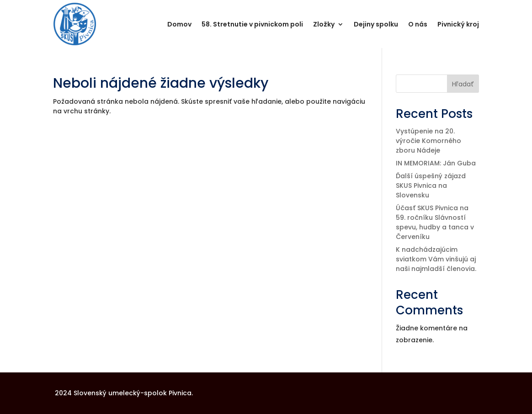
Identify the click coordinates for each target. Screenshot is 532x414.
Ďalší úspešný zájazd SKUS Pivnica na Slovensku (431, 186)
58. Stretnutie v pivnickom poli (252, 24)
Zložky (324, 24)
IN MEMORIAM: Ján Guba (436, 163)
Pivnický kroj (458, 24)
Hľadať (463, 84)
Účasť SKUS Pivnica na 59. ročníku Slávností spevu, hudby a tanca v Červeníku (435, 222)
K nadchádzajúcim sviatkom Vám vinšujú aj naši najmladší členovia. (436, 259)
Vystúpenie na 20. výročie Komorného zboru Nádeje (428, 141)
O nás (418, 24)
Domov (179, 24)
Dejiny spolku (376, 24)
